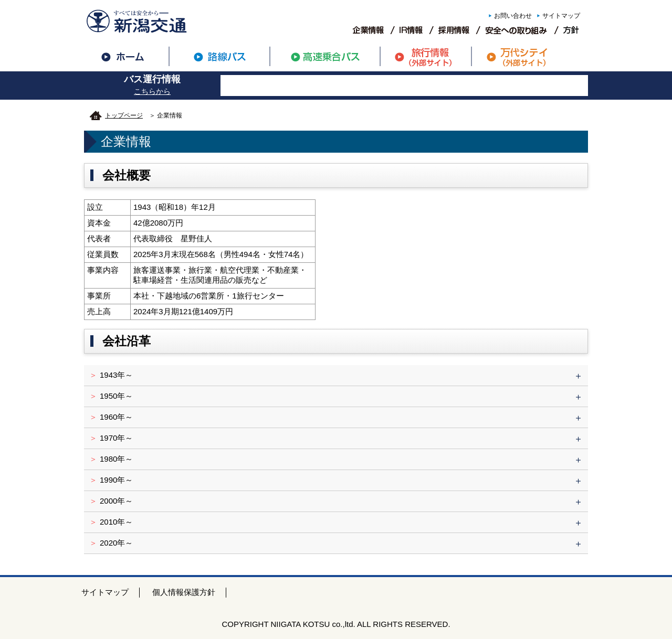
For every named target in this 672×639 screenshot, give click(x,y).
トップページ (124, 115)
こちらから (152, 91)
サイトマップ (561, 16)
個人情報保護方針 (184, 592)
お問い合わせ (513, 16)
